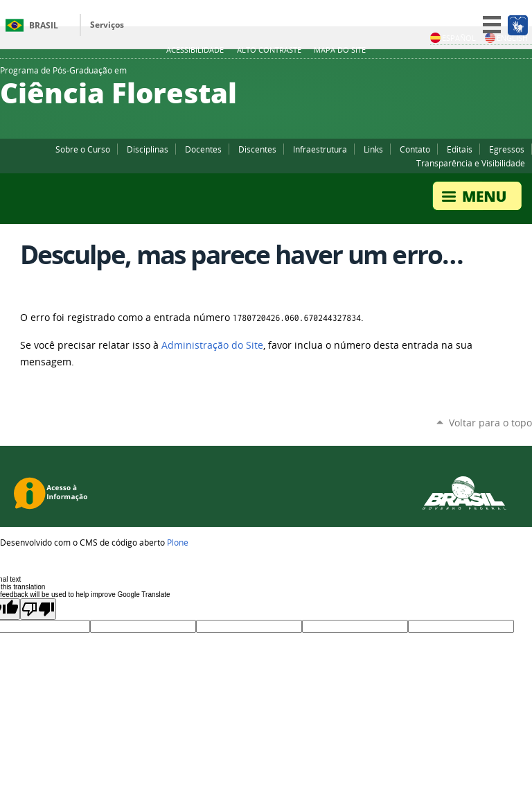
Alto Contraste (269, 50)
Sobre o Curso (83, 149)
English (506, 38)
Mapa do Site (340, 50)
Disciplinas (148, 149)
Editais (460, 149)
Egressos (507, 149)
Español (453, 38)
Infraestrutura (320, 149)
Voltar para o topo (490, 423)
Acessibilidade (195, 50)
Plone (178, 542)
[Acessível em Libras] (517, 25)
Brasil (44, 25)
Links (373, 149)
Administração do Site (212, 345)
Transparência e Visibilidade (471, 163)
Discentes (257, 149)
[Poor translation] (38, 609)
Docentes (203, 149)
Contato (415, 149)
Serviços (107, 25)
